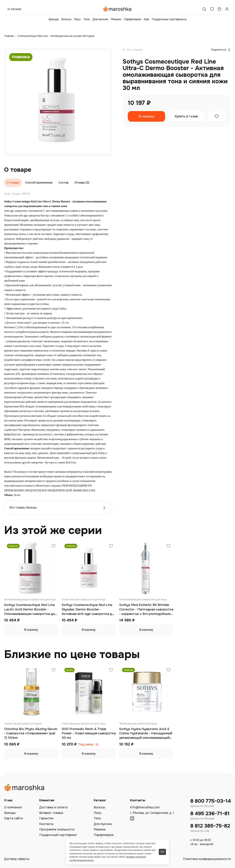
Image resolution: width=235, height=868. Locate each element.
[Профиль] (227, 9)
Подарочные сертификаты (169, 19)
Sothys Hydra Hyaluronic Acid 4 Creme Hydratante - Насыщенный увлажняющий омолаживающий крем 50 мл (146, 734)
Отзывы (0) (82, 183)
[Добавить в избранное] (217, 116)
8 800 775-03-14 (211, 801)
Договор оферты (17, 859)
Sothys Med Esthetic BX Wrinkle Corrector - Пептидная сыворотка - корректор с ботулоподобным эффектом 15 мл (146, 609)
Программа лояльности (57, 829)
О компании (13, 807)
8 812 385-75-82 (210, 826)
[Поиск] (204, 9)
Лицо (77, 19)
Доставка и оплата (53, 807)
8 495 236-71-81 (210, 814)
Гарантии (46, 818)
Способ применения (39, 183)
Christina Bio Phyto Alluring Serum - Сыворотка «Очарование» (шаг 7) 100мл (31, 733)
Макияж (116, 19)
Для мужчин (100, 19)
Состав (63, 183)
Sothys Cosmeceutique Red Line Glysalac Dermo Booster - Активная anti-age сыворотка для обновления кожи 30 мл (89, 609)
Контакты (46, 824)
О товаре (13, 183)
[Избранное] (212, 9)
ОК (162, 852)
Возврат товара (51, 813)
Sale (146, 19)
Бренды (54, 19)
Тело (87, 19)
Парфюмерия (132, 19)
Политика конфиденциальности (207, 859)
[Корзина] (219, 9)
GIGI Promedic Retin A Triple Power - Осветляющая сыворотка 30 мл (89, 733)
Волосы (66, 19)
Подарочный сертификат (58, 835)
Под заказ (86, 745)
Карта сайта (13, 818)
